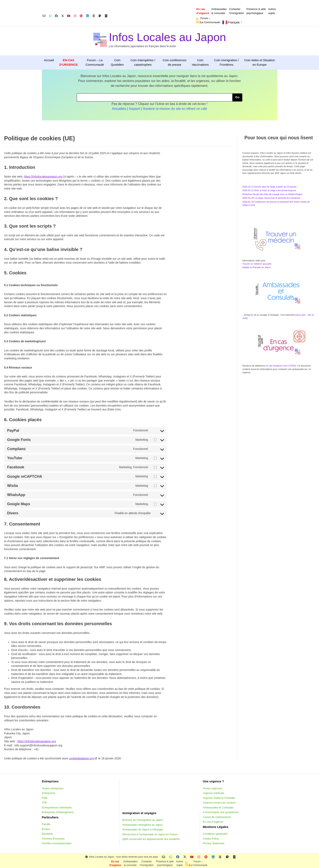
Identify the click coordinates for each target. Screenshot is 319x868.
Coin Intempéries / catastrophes (143, 62)
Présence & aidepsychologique (256, 11)
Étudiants (47, 834)
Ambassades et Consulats (218, 807)
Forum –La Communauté (210, 20)
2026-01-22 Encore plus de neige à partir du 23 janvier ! (270, 187)
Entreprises (49, 793)
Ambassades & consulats (219, 11)
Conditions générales (215, 834)
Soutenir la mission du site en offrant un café (175, 109)
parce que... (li (302, 315)
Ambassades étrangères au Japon (142, 825)
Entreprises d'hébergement (58, 812)
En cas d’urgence (213, 822)
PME (45, 798)
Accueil (49, 60)
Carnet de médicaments (217, 817)
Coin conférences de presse (174, 62)
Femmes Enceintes (53, 839)
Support (134, 109)
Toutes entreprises (53, 788)
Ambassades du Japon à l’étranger (143, 829)
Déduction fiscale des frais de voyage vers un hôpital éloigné (272, 194)
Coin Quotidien (117, 62)
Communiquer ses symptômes (221, 812)
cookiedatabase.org (81, 758)
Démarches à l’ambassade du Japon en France (150, 834)
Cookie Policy (211, 839)
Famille (46, 824)
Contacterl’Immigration (237, 11)
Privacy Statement (214, 843)
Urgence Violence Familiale (219, 798)
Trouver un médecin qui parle (257, 264)
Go (237, 97)
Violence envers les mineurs (219, 803)
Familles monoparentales (57, 843)
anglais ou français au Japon (257, 267)
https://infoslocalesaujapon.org (43, 177)
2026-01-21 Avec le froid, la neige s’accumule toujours (269, 190)
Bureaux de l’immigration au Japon (143, 820)
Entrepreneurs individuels (57, 807)
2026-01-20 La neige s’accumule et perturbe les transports (271, 198)
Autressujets (272, 11)
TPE (44, 803)
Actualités (119, 109)
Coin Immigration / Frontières (226, 62)
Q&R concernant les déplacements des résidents (151, 839)
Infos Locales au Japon (167, 37)
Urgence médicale (214, 793)
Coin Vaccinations (200, 62)
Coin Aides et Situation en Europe (259, 62)
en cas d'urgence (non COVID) (280, 366)
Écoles (46, 829)
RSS (198, 22)
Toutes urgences (212, 788)
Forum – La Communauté (95, 62)
